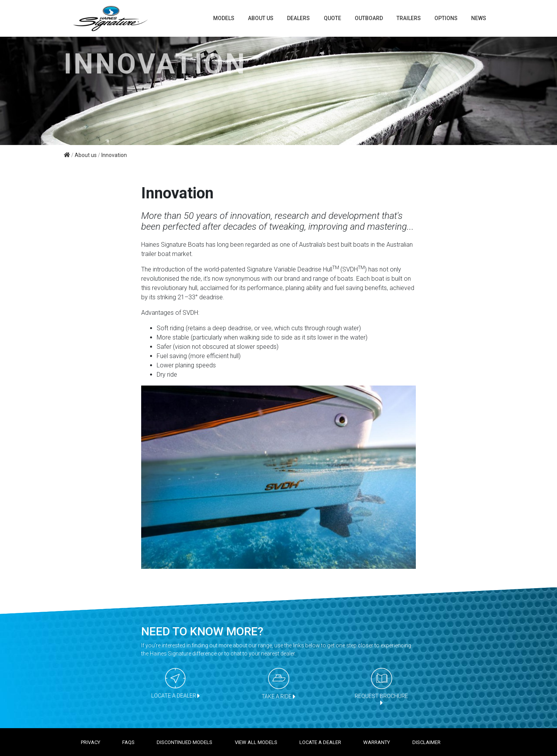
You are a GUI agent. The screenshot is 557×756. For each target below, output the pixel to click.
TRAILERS (409, 18)
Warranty (377, 742)
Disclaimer (426, 742)
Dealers (298, 18)
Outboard (369, 18)
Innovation (114, 155)
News (479, 18)
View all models (256, 742)
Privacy (91, 742)
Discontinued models (185, 742)
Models (224, 18)
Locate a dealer (320, 742)
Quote (332, 18)
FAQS (128, 742)
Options (446, 18)
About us (261, 18)
